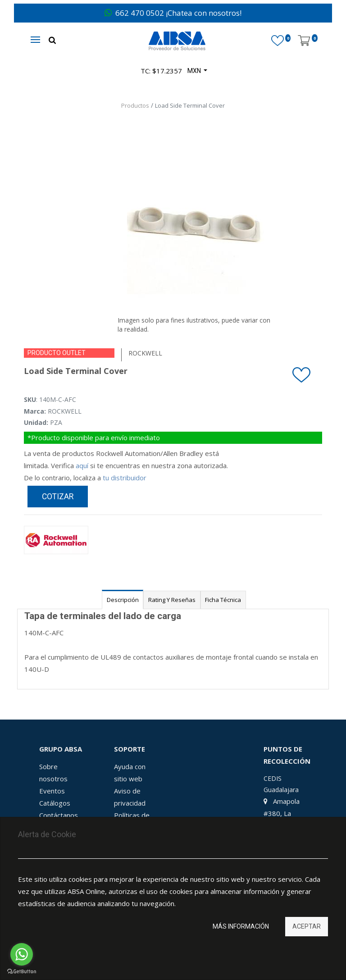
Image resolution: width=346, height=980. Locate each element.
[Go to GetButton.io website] (22, 971)
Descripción (123, 600)
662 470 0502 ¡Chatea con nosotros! (173, 13)
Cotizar (58, 497)
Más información (241, 926)
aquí (82, 465)
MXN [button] (195, 71)
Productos (135, 105)
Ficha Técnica (223, 600)
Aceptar (307, 926)
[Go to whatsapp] (22, 954)
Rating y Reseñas (172, 600)
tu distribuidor (125, 478)
